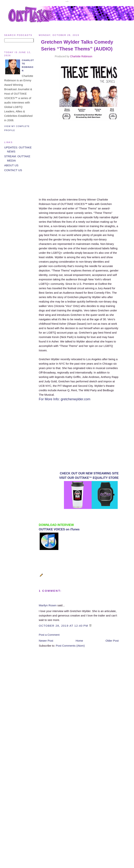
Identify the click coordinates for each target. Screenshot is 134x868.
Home (79, 641)
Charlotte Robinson (81, 56)
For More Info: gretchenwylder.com (64, 399)
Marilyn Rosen (48, 605)
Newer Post (46, 641)
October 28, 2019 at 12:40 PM (64, 626)
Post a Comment (49, 635)
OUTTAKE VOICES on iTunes (59, 529)
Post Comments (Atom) (70, 646)
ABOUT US (11, 165)
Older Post (112, 641)
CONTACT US (13, 170)
